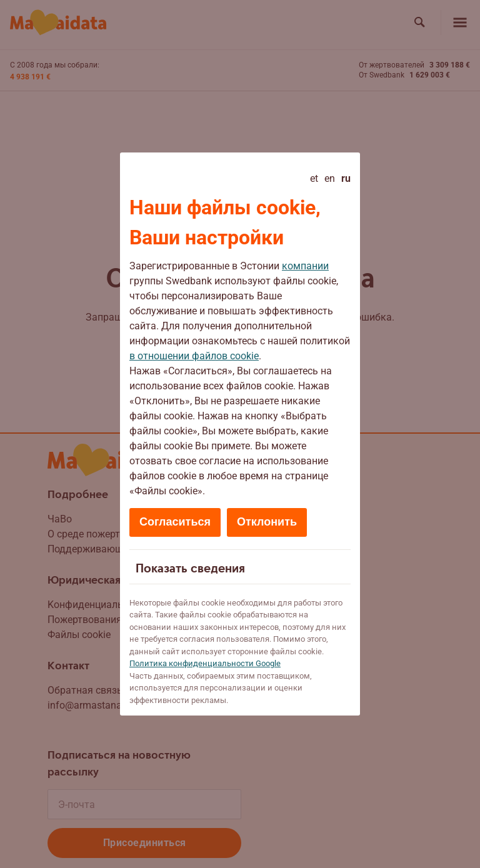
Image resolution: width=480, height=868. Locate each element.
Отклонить (267, 522)
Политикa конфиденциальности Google (205, 663)
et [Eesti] (314, 178)
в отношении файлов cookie (194, 356)
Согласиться (175, 522)
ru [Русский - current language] (346, 178)
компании (305, 266)
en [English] (330, 178)
